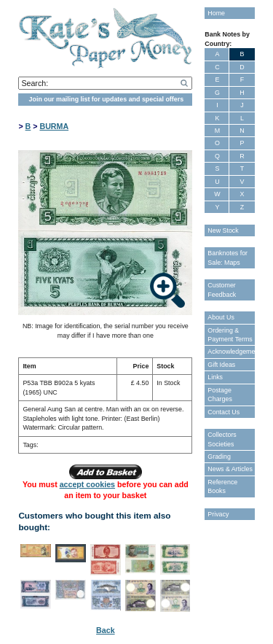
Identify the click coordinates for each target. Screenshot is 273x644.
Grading (219, 457)
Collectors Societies (222, 439)
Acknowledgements (231, 352)
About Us (221, 317)
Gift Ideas (221, 365)
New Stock (223, 230)
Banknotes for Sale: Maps (227, 257)
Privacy (218, 514)
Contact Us (223, 412)
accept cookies (87, 484)
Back (105, 630)
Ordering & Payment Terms (230, 335)
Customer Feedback (222, 290)
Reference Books (222, 486)
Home (216, 13)
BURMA (54, 126)
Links (215, 377)
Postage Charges (220, 395)
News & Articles (230, 469)
